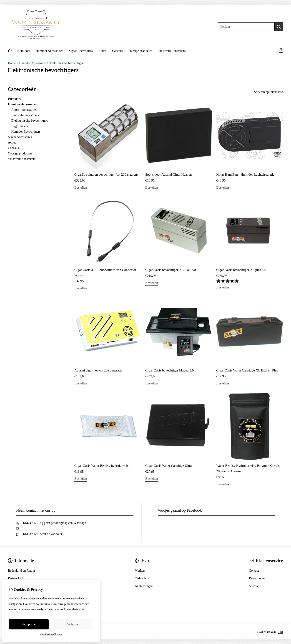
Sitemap (254, 586)
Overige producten (141, 51)
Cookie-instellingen (51, 634)
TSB (281, 632)
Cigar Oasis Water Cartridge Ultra (168, 466)
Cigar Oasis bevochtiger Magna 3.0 (169, 370)
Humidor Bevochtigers (26, 132)
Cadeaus (117, 51)
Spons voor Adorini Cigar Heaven (168, 174)
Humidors (24, 51)
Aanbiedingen (144, 586)
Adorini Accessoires (24, 110)
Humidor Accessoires (49, 51)
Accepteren (29, 624)
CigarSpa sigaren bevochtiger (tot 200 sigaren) (106, 174)
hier (83, 609)
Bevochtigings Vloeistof (27, 115)
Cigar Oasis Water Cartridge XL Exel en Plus (247, 370)
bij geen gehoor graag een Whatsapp (63, 523)
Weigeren (73, 624)
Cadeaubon (142, 578)
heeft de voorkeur (51, 534)
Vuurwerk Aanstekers (172, 51)
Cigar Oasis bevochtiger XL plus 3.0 (241, 270)
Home (12, 63)
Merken (140, 571)
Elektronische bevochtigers (67, 63)
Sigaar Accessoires (81, 51)
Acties (103, 51)
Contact (254, 571)
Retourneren (257, 578)
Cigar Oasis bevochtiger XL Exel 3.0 (171, 270)
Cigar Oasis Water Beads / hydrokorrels (101, 466)
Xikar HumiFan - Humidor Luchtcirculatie (245, 174)
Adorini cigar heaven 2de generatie (98, 370)
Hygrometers (20, 126)
